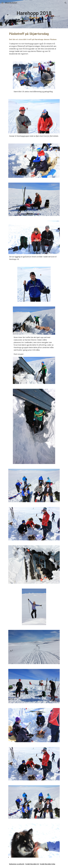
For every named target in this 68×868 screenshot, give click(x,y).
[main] (34, 14)
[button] (2, 3)
